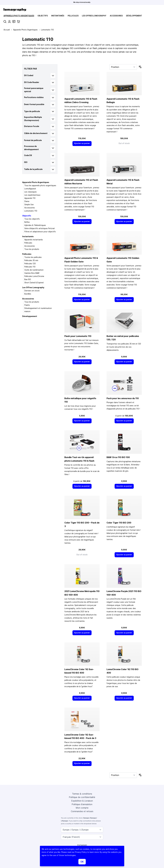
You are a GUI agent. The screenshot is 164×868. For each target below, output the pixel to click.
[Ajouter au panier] (82, 144)
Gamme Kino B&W (32, 273)
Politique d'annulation (82, 804)
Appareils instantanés (34, 240)
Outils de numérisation (34, 270)
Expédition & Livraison (82, 801)
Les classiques (30, 192)
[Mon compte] (9, 22)
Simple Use (29, 205)
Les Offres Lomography (94, 16)
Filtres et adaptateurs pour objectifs (40, 232)
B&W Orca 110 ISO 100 (118, 457)
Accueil (7, 30)
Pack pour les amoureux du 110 (123, 398)
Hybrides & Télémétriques (35, 225)
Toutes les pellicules (33, 257)
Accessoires (116, 16)
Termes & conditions (82, 794)
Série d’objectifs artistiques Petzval (39, 228)
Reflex (27, 222)
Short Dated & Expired (34, 283)
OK (82, 862)
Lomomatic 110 (31, 211)
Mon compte (82, 808)
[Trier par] (123, 67)
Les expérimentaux (32, 195)
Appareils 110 (30, 198)
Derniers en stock (32, 291)
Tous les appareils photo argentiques (40, 185)
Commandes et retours (82, 811)
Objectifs (43, 16)
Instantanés (58, 16)
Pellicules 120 (30, 264)
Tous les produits (32, 249)
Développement (134, 16)
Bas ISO (28, 279)
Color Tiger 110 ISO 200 (119, 523)
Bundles (28, 294)
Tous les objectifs (32, 219)
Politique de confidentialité (82, 797)
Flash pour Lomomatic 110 (78, 336)
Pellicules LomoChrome (34, 276)
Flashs (27, 305)
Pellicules (73, 16)
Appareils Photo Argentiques (19, 16)
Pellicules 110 (30, 267)
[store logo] (15, 10)
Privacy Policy (81, 852)
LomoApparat (30, 189)
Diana (27, 201)
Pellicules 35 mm (31, 260)
